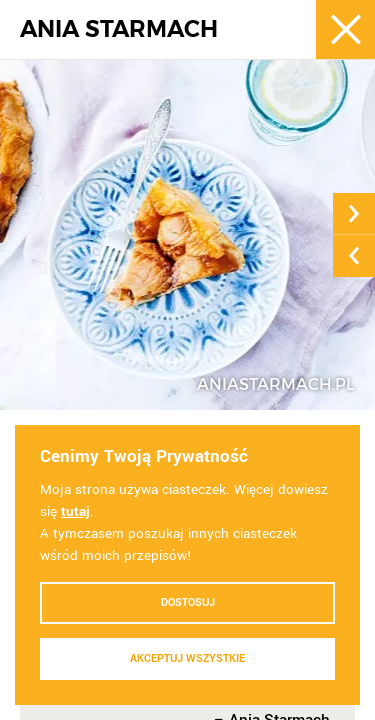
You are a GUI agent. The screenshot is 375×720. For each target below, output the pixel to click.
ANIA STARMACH (119, 29)
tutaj (75, 511)
